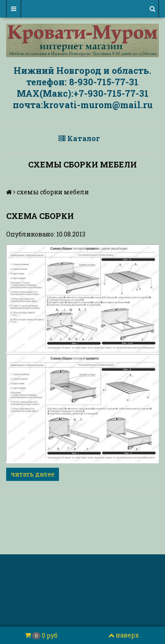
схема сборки (40, 216)
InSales (131, 598)
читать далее (33, 474)
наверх (124, 635)
